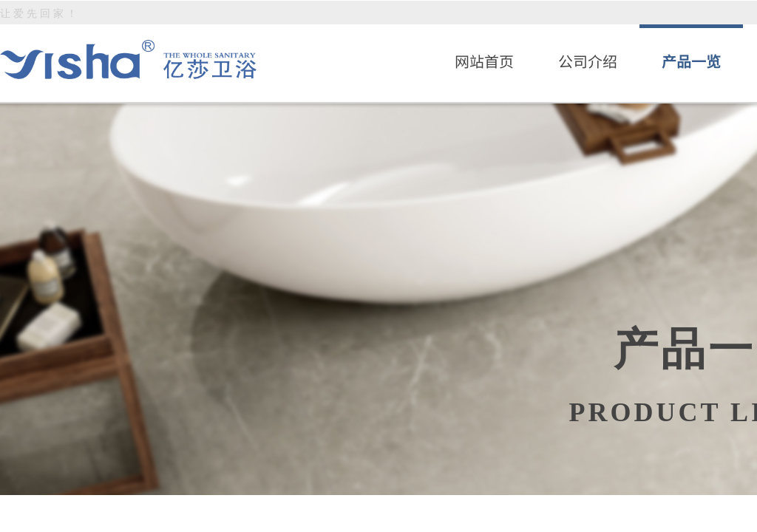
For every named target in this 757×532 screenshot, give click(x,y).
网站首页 (484, 61)
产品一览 (691, 61)
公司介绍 (588, 61)
